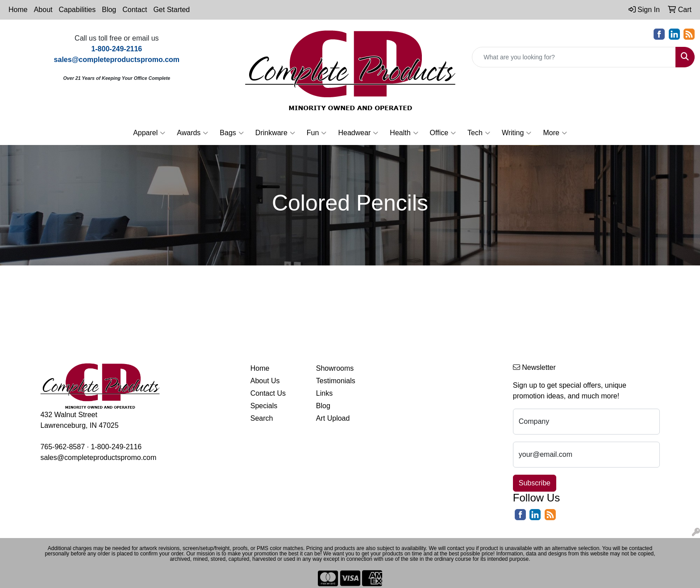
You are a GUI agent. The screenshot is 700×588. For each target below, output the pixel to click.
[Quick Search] (574, 57)
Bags (231, 133)
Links (324, 393)
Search (262, 418)
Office (443, 133)
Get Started (171, 10)
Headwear (358, 133)
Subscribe (535, 483)
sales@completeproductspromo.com (98, 458)
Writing (517, 133)
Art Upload (333, 418)
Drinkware (275, 133)
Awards (192, 133)
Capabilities (77, 10)
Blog (109, 10)
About (43, 10)
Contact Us (268, 393)
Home (18, 10)
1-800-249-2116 (116, 447)
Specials (264, 406)
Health (404, 133)
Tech (479, 133)
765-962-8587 (62, 447)
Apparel (149, 133)
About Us (265, 381)
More (555, 133)
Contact (135, 10)
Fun (317, 133)
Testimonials (336, 381)
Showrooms (335, 368)
